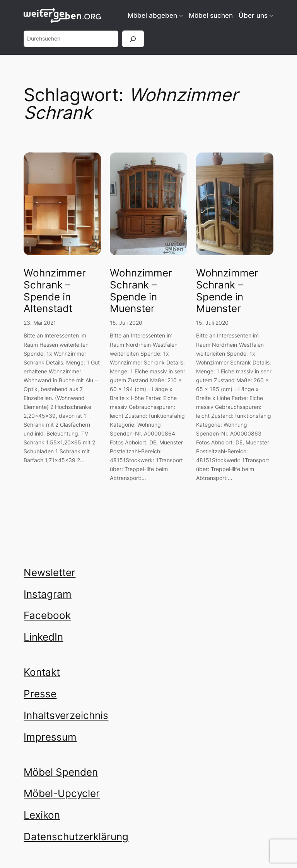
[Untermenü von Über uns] (271, 15)
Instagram (48, 594)
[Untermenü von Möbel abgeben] (181, 15)
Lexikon (42, 815)
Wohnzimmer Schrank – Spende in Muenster (141, 291)
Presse (40, 694)
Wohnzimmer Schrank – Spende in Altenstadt (55, 291)
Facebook (47, 615)
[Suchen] (133, 39)
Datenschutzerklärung (76, 837)
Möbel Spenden (61, 772)
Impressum (50, 737)
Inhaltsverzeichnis (66, 715)
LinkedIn (43, 637)
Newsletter (49, 572)
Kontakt (42, 672)
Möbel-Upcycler (62, 793)
